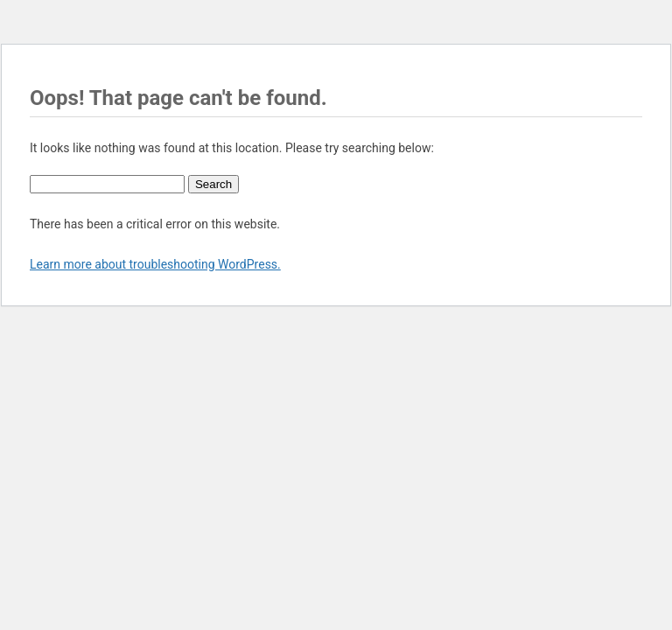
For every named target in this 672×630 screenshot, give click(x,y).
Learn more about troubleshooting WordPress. (155, 264)
